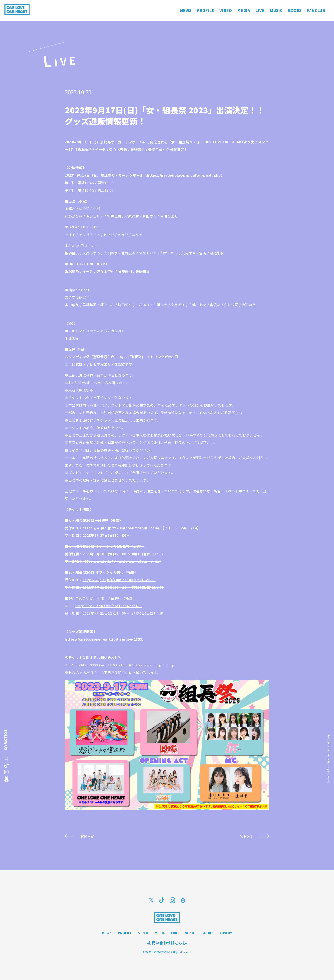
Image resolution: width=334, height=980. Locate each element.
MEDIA (160, 933)
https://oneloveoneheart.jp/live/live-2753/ (104, 639)
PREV (87, 836)
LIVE (175, 933)
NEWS (107, 933)
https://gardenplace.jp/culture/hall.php (184, 175)
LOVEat (226, 933)
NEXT (246, 836)
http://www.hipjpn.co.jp (153, 665)
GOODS (207, 933)
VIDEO (143, 933)
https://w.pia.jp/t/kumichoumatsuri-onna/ (122, 528)
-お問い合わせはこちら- (167, 943)
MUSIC (190, 933)
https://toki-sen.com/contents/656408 (109, 606)
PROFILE (125, 933)
